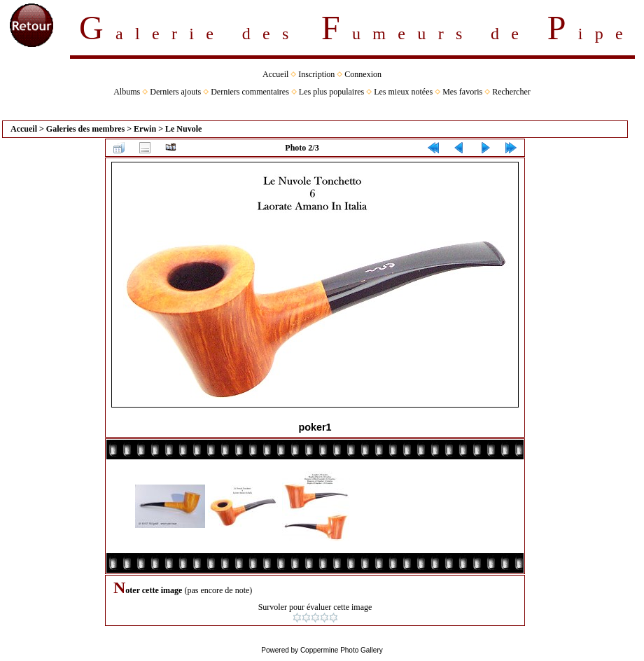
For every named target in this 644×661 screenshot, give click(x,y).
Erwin (145, 129)
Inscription (316, 74)
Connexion (363, 74)
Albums (127, 92)
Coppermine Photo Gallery (342, 650)
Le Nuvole (183, 129)
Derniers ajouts (175, 92)
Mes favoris (462, 92)
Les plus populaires (331, 92)
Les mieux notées (403, 92)
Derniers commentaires (250, 92)
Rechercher (511, 92)
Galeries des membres (85, 129)
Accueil (275, 74)
